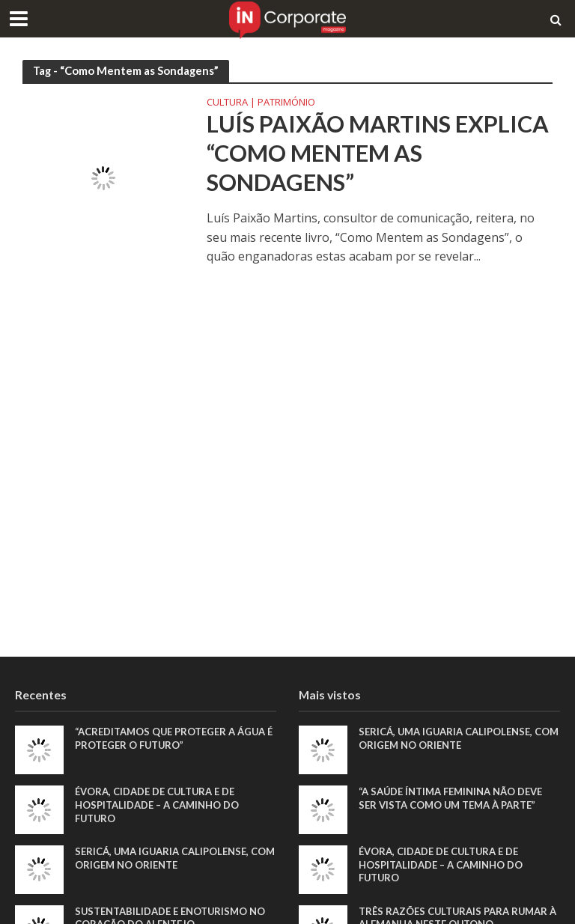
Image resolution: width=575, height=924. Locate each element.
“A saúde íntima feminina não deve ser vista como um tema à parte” (450, 798)
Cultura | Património (261, 103)
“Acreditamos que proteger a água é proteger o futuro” (174, 738)
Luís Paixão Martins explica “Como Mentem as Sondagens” (378, 153)
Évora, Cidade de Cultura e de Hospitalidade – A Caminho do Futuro (157, 805)
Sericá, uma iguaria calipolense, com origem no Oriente (175, 858)
